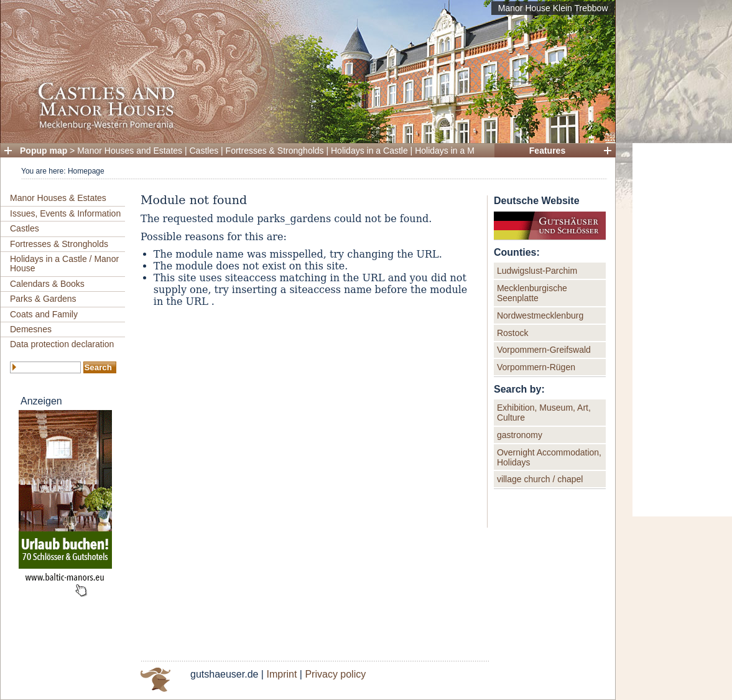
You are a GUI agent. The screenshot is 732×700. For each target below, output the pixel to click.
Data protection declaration (62, 344)
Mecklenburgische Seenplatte (532, 293)
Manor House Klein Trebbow (553, 8)
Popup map (44, 151)
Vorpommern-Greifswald (544, 350)
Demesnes (31, 329)
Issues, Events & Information (65, 213)
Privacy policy (335, 674)
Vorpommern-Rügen (536, 367)
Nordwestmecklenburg (540, 315)
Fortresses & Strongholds (275, 151)
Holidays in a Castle (369, 151)
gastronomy (520, 435)
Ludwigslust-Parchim (537, 271)
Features (547, 151)
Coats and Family (44, 314)
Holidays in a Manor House (467, 151)
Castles (204, 151)
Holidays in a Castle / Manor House (64, 264)
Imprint (281, 674)
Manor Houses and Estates (130, 151)
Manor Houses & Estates (58, 198)
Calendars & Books (47, 284)
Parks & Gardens (43, 299)
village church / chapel (540, 479)
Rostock (513, 333)
